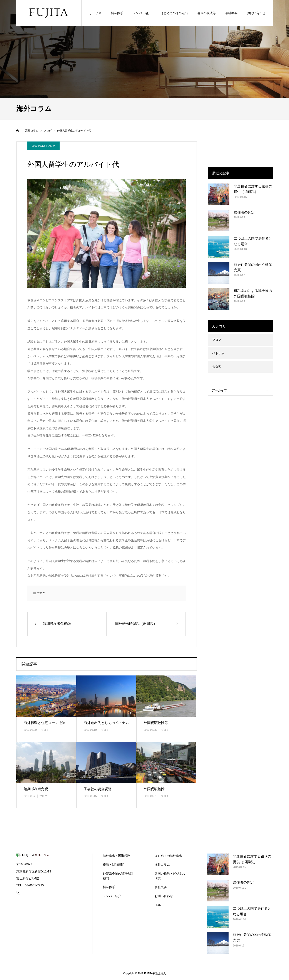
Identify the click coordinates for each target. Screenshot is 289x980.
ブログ (51, 146)
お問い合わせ (164, 896)
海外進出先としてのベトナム (106, 723)
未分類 (217, 367)
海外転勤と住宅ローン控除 (45, 723)
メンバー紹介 (112, 896)
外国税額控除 (154, 789)
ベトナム (218, 353)
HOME (159, 905)
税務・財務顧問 (114, 865)
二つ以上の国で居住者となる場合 (253, 241)
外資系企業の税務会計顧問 (118, 876)
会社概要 (161, 887)
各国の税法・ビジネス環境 (170, 876)
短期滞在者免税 (36, 789)
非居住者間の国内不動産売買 (253, 267)
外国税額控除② (156, 723)
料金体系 (109, 887)
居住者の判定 (244, 212)
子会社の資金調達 (98, 789)
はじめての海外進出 (168, 856)
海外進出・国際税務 (117, 856)
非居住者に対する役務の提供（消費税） (253, 189)
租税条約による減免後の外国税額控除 (253, 294)
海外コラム (162, 865)
